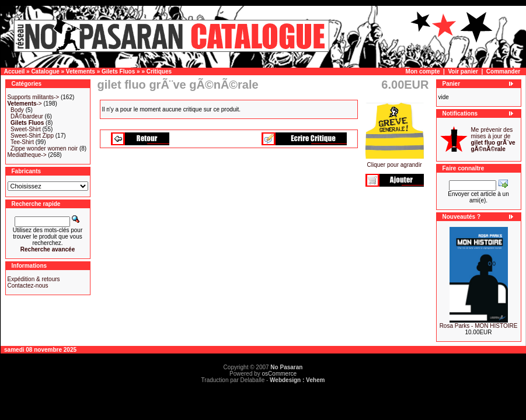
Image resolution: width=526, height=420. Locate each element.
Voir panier (463, 71)
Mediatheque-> (27, 155)
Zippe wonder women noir (44, 148)
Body (17, 110)
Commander (503, 71)
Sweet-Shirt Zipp (32, 136)
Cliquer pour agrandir (395, 162)
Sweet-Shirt (26, 129)
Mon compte (423, 71)
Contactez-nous (28, 286)
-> (25, 104)
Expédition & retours (34, 279)
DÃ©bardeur (27, 116)
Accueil (15, 71)
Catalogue (45, 71)
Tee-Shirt (22, 142)
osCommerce (279, 374)
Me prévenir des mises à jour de (493, 139)
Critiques (159, 71)
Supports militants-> (34, 97)
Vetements (81, 71)
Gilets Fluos (118, 71)
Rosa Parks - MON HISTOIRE (479, 326)
